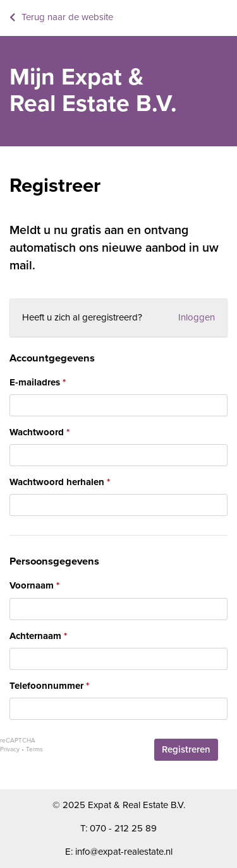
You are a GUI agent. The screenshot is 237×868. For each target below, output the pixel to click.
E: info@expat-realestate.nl (119, 852)
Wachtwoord (37, 432)
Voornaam (32, 585)
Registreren (186, 749)
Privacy (10, 749)
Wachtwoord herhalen (57, 482)
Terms (34, 749)
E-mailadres (35, 382)
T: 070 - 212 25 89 (118, 828)
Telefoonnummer (46, 686)
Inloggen (197, 317)
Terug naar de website (67, 17)
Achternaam (35, 636)
